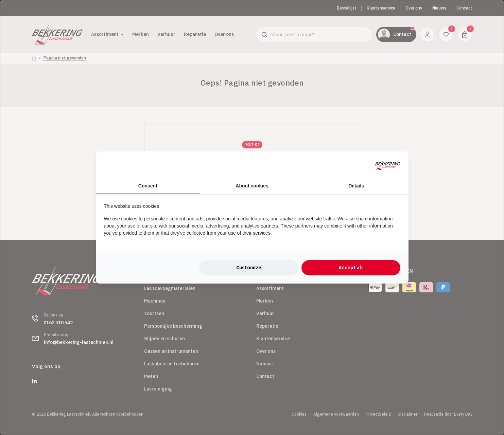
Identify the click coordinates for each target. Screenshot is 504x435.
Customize (249, 268)
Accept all (351, 268)
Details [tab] (356, 186)
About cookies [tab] (252, 186)
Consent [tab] (148, 186)
